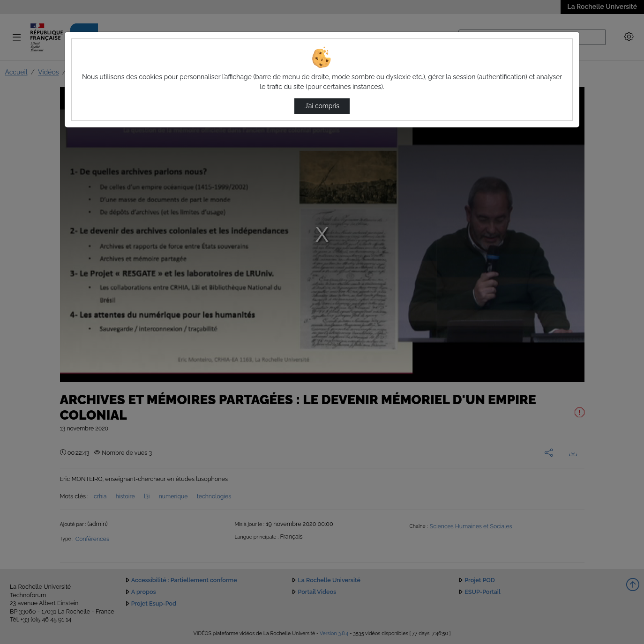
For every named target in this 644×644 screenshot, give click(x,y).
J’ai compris (322, 106)
